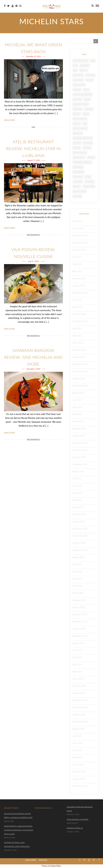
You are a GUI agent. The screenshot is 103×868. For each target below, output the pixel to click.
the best (90, 182)
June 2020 (77, 571)
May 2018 (77, 750)
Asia (76, 65)
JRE (85, 124)
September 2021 (80, 464)
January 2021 (79, 521)
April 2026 (77, 221)
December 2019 (80, 614)
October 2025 (79, 250)
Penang (87, 148)
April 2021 (77, 500)
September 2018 (80, 722)
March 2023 (78, 343)
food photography (83, 94)
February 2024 (79, 314)
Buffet (83, 70)
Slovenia (78, 177)
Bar (75, 70)
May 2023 (77, 328)
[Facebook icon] (5, 6)
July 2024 (77, 300)
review (91, 157)
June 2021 (77, 486)
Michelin (88, 143)
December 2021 (80, 443)
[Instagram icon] (20, 6)
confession (79, 85)
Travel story (80, 191)
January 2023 (79, 357)
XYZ (33, 127)
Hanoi (87, 99)
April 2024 (77, 307)
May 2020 (77, 579)
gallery (77, 99)
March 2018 (78, 764)
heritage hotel (81, 104)
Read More (10, 120)
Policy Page (43, 860)
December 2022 (80, 364)
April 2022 (77, 414)
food (86, 90)
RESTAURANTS (33, 235)
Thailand (78, 182)
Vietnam (77, 196)
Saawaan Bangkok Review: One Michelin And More (33, 357)
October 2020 (79, 543)
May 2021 (77, 493)
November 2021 (80, 450)
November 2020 (80, 536)
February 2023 (79, 350)
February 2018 (79, 772)
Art (93, 61)
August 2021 (78, 471)
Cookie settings (31, 860)
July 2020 (77, 564)
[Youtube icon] (13, 6)
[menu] (97, 6)
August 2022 (78, 393)
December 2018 (80, 700)
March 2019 (78, 679)
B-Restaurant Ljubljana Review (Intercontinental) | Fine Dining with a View (19, 830)
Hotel (86, 114)
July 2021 (77, 478)
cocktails (78, 80)
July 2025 (77, 257)
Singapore (78, 172)
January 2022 (79, 436)
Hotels (77, 124)
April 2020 (77, 586)
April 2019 (77, 671)
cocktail (90, 75)
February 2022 (79, 428)
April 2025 (77, 271)
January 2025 (79, 285)
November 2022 (80, 371)
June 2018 (77, 743)
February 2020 (79, 600)
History (89, 109)
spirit (88, 177)
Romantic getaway (82, 162)
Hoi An (77, 114)
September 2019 (80, 636)
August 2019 (78, 643)
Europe (77, 90)
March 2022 (78, 421)
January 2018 (79, 779)
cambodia (78, 75)
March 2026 (78, 228)
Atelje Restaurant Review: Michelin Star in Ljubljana (33, 149)
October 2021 (79, 457)
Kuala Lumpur (80, 128)
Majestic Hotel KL (75, 828)
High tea (78, 109)
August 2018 (78, 729)
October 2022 (79, 378)
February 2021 (79, 514)
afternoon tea (81, 61)
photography (80, 153)
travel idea (89, 186)
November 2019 (80, 621)
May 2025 (77, 264)
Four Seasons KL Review (78, 819)
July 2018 (77, 736)
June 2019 (77, 657)
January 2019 (79, 693)
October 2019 (79, 629)
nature (77, 148)
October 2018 (79, 714)
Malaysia (78, 133)
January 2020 (79, 607)
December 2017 (80, 786)
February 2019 (79, 686)
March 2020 (78, 593)
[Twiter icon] (8, 6)
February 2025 (79, 278)
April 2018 (77, 757)
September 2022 (80, 386)
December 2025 (80, 235)
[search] (93, 6)
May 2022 (77, 407)
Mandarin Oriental (83, 138)
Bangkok (85, 65)
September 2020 (80, 550)
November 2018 (80, 707)
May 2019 (77, 664)
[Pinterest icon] (16, 6)
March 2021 (78, 507)
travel (77, 186)
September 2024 (80, 293)
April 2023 (77, 336)
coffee (90, 80)
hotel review (80, 119)
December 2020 (80, 529)
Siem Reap (78, 167)
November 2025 (80, 243)
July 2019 (77, 650)
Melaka (77, 143)
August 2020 (78, 557)
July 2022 (77, 400)
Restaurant (79, 157)
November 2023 (80, 321)
